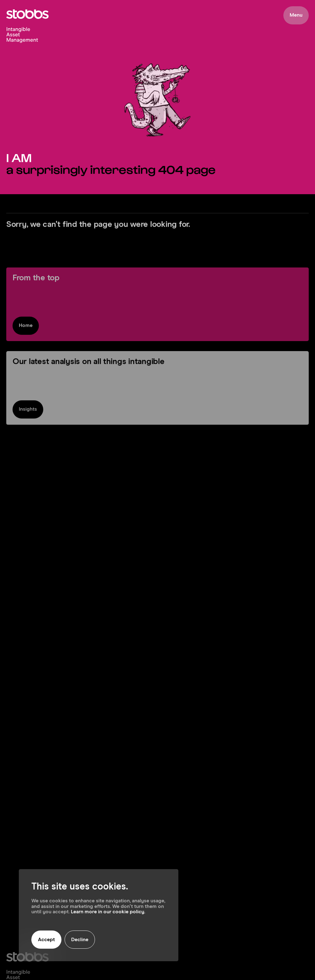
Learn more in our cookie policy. (108, 912)
